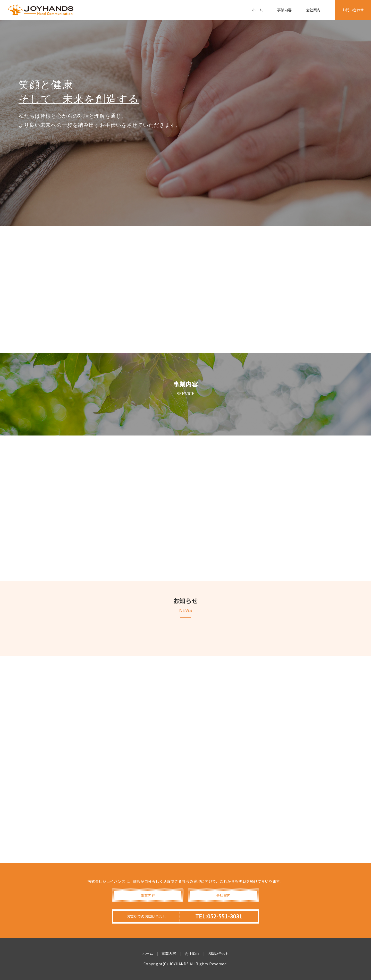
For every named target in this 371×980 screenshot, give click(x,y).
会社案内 (313, 10)
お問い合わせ (353, 10)
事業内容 (284, 10)
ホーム (257, 10)
